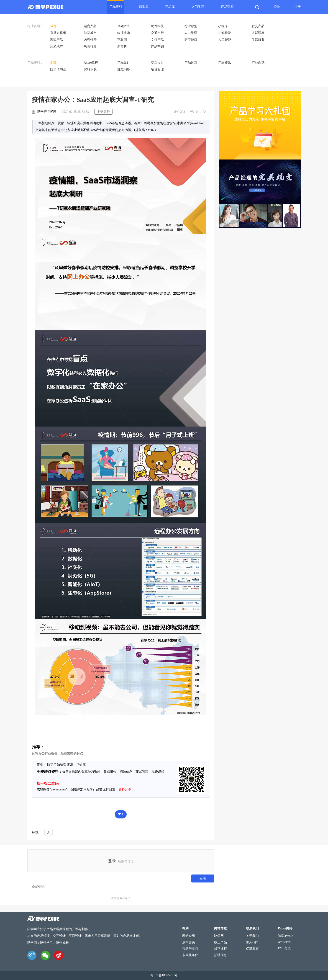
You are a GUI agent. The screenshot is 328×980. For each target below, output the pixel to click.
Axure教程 (91, 63)
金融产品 (124, 26)
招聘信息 (220, 955)
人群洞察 (258, 33)
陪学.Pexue (285, 936)
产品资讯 (225, 63)
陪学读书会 (58, 69)
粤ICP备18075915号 (164, 975)
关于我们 (252, 936)
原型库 (144, 7)
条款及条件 (190, 955)
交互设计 (157, 63)
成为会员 (189, 942)
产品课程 (227, 7)
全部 (53, 26)
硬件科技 (157, 26)
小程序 (223, 26)
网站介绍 (189, 936)
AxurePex (284, 942)
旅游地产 (56, 47)
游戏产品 (56, 40)
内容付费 (90, 40)
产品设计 (124, 63)
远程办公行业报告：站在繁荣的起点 (57, 754)
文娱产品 (157, 40)
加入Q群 (252, 942)
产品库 (170, 7)
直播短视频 (58, 33)
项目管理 (157, 69)
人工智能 (225, 40)
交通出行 (157, 33)
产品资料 (116, 6)
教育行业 (90, 47)
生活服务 (258, 40)
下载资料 (103, 111)
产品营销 (157, 47)
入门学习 (198, 7)
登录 (277, 7)
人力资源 (191, 33)
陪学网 (219, 936)
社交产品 (258, 26)
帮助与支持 (190, 949)
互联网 (122, 40)
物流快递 (124, 33)
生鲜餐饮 (225, 33)
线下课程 (220, 949)
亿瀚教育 (252, 949)
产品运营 (191, 63)
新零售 (122, 47)
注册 (297, 7)
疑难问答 (124, 69)
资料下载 (90, 69)
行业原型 (191, 26)
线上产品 (220, 942)
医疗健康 (191, 40)
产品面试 (258, 63)
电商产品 (90, 26)
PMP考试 (284, 948)
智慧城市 (90, 33)
